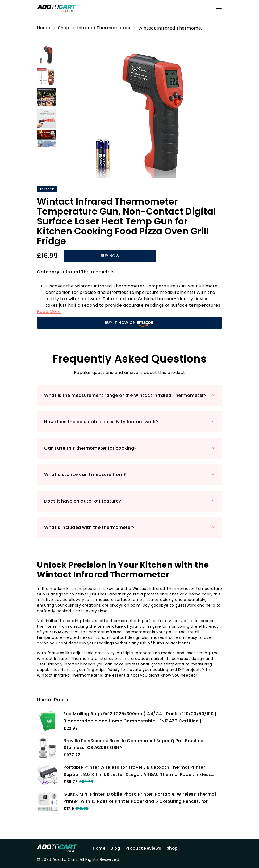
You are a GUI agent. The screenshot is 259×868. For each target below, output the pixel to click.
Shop (172, 848)
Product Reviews (143, 848)
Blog (115, 848)
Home (99, 848)
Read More (49, 312)
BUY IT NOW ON (130, 323)
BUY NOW (110, 256)
